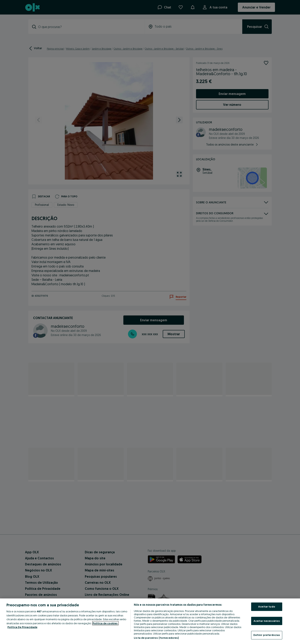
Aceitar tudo (267, 607)
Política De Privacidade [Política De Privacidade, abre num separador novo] (22, 627)
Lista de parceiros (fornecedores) (156, 638)
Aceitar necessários (267, 621)
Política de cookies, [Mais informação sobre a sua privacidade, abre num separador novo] (105, 623)
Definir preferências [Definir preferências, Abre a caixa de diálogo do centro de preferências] (267, 635)
